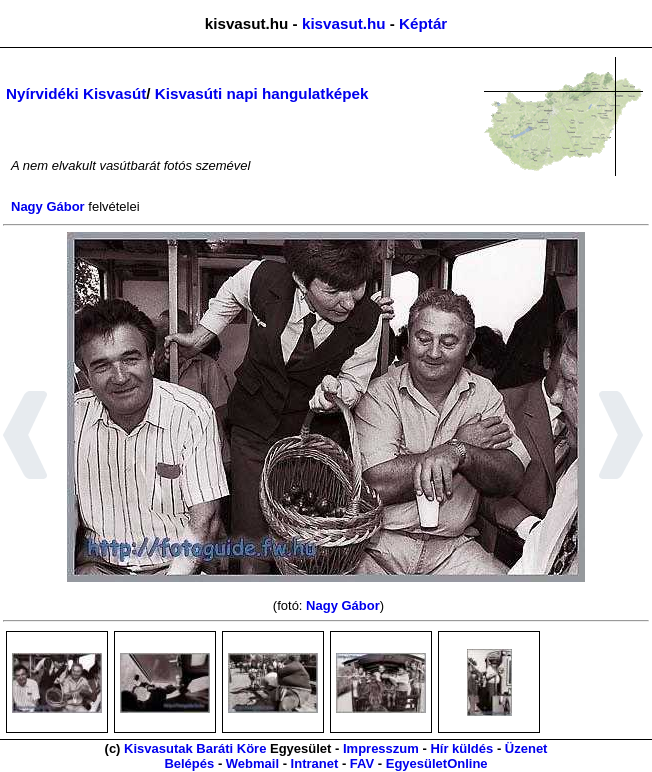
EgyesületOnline (437, 763)
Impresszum (381, 748)
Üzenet (526, 748)
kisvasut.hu (344, 23)
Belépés (189, 763)
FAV (362, 763)
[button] (25, 438)
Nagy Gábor (48, 206)
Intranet (315, 763)
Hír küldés (461, 748)
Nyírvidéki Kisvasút (76, 93)
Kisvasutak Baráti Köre (195, 748)
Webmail (252, 763)
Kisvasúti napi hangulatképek (262, 93)
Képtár (423, 23)
